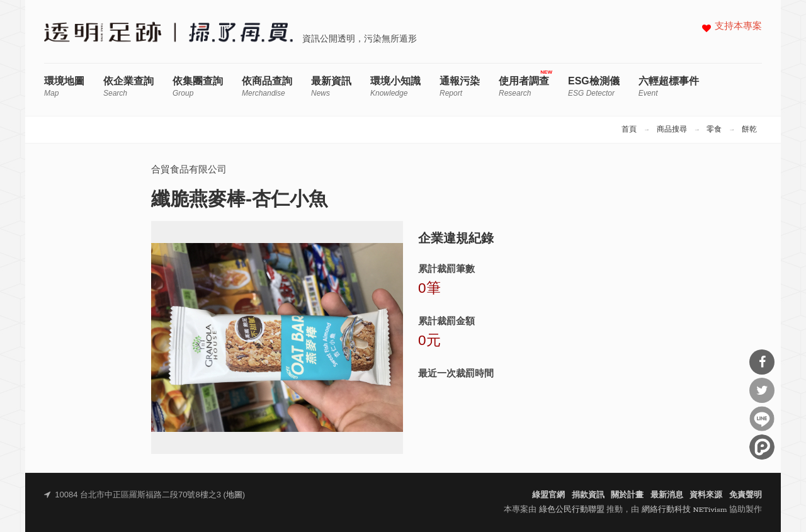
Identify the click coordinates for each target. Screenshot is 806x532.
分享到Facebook (762, 362)
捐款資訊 (588, 495)
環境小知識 (395, 87)
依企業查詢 (128, 87)
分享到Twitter (762, 390)
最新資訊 (331, 87)
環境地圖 (64, 87)
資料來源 (706, 495)
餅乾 (749, 130)
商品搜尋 (672, 130)
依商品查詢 (267, 87)
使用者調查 (524, 87)
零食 (714, 130)
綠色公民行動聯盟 (572, 510)
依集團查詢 (198, 87)
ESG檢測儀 (594, 87)
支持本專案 (738, 27)
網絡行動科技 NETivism (684, 510)
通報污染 (460, 87)
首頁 (629, 130)
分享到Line (762, 419)
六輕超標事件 (669, 87)
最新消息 (667, 495)
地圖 (234, 495)
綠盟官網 (548, 495)
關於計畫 (627, 495)
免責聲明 (746, 495)
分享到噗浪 (762, 447)
